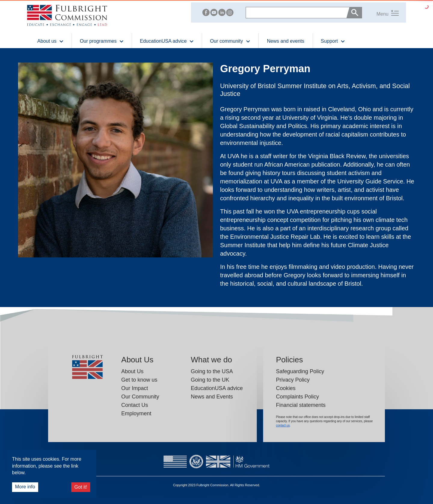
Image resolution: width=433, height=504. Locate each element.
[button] (380, 12)
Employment (136, 413)
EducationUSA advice (217, 388)
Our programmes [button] (102, 41)
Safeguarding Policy (300, 371)
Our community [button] (230, 41)
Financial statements (301, 405)
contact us (283, 425)
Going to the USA (212, 371)
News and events (286, 41)
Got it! (81, 487)
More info (25, 487)
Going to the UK (210, 380)
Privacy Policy (293, 380)
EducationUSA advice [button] (167, 41)
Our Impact (135, 388)
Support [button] (333, 41)
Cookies (286, 388)
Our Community (140, 397)
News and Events (212, 397)
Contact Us (135, 405)
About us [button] (51, 41)
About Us (132, 371)
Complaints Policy (298, 397)
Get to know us (139, 380)
